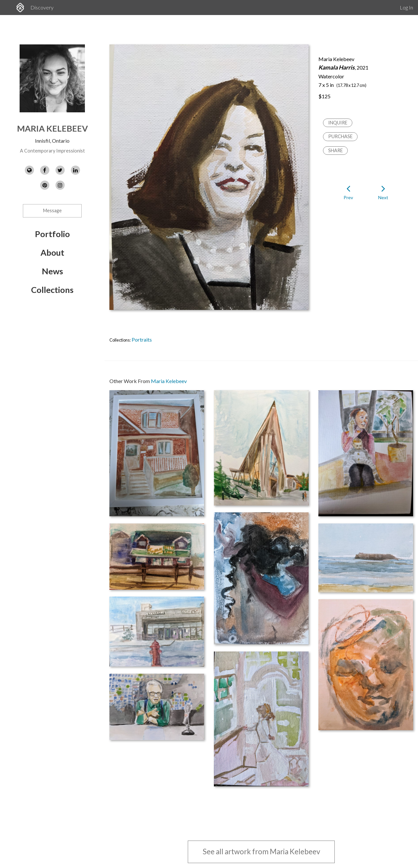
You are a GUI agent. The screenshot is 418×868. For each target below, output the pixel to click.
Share (336, 150)
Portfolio (52, 234)
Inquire (338, 123)
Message (52, 210)
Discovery (42, 7)
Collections (52, 290)
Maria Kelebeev (52, 128)
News (52, 271)
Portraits (142, 339)
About (52, 252)
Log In (406, 7)
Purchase (340, 136)
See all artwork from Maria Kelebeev (261, 852)
